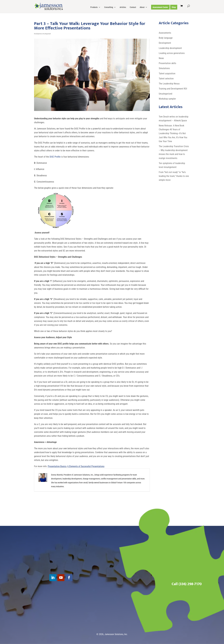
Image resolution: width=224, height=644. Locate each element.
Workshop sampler (167, 99)
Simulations (164, 68)
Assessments (165, 33)
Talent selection (166, 79)
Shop (174, 7)
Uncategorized (46, 34)
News (161, 58)
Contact (133, 7)
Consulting (109, 7)
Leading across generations (172, 53)
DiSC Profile (55, 157)
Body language (166, 38)
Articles (123, 7)
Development (38, 34)
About (142, 7)
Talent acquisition (167, 74)
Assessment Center (160, 7)
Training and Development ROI (173, 89)
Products (94, 7)
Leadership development (170, 48)
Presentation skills (167, 63)
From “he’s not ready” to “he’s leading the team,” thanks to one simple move (174, 176)
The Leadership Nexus (169, 84)
